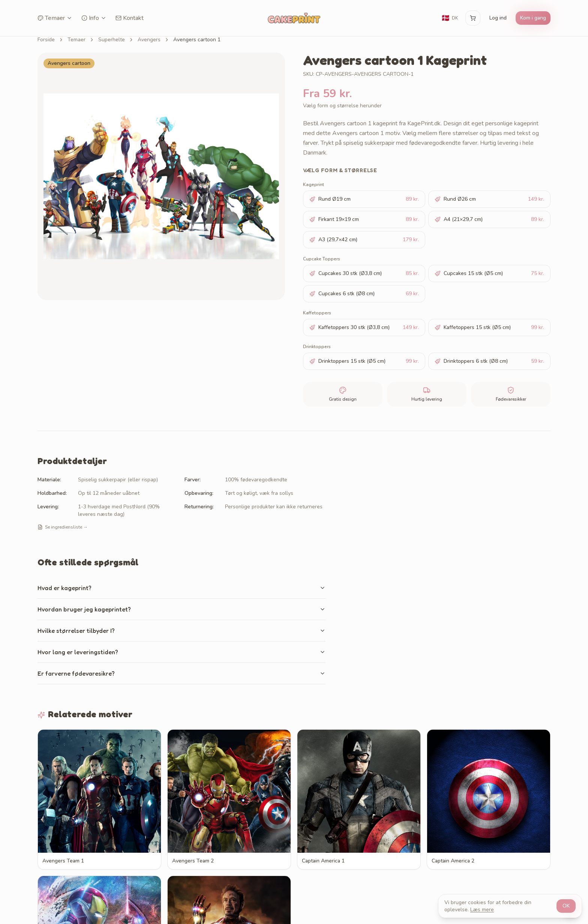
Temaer (55, 18)
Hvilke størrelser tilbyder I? (181, 631)
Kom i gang (533, 18)
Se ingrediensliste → (63, 527)
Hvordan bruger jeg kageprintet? (181, 609)
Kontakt (130, 18)
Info (94, 18)
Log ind (498, 18)
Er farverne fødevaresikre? (181, 673)
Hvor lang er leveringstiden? (181, 652)
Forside (46, 40)
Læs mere (482, 910)
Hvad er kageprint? (181, 588)
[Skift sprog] (450, 18)
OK (566, 906)
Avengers (149, 40)
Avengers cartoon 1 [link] (197, 40)
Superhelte (112, 40)
